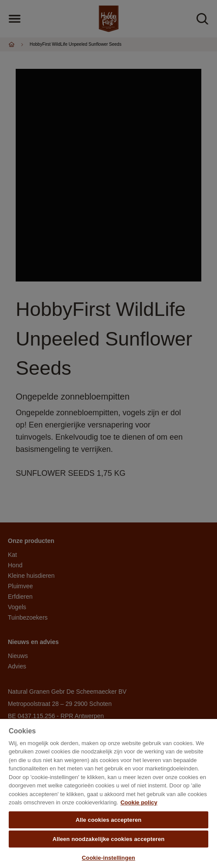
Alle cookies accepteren (108, 820)
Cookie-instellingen (108, 858)
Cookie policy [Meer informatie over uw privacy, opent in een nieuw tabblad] (139, 802)
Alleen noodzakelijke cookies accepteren (108, 839)
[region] (108, 793)
